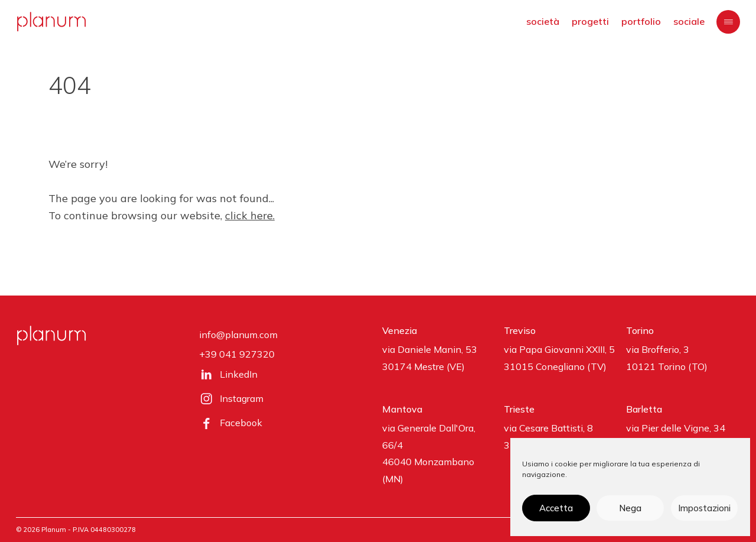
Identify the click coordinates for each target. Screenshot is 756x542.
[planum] (51, 22)
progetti (590, 21)
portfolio (641, 21)
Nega (630, 508)
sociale (689, 21)
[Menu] (728, 22)
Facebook (241, 423)
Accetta (556, 508)
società (543, 21)
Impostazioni (704, 508)
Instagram (242, 398)
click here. (250, 215)
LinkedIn (239, 374)
